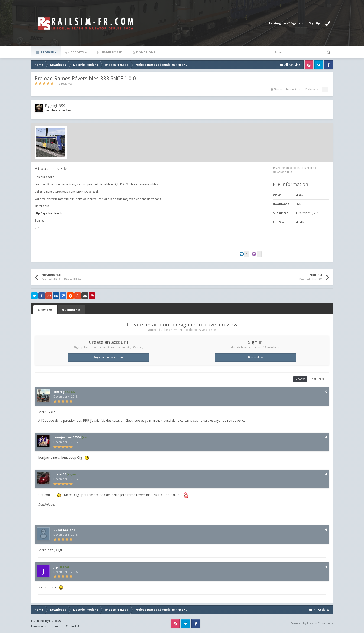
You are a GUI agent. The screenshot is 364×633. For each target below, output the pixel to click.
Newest (300, 379)
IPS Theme (38, 621)
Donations (145, 52)
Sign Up (314, 23)
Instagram (309, 65)
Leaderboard (111, 52)
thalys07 (60, 474)
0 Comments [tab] (71, 310)
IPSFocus (55, 621)
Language (39, 626)
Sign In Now (255, 357)
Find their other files (58, 110)
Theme (56, 626)
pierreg (59, 392)
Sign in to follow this (287, 89)
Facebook (328, 65)
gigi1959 (58, 106)
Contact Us (73, 626)
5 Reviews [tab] (45, 310)
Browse (48, 52)
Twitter (319, 65)
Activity (78, 52)
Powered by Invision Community (312, 623)
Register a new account (109, 357)
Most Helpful (318, 379)
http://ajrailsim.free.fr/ (49, 213)
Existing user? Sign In (286, 23)
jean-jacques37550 (67, 437)
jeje (56, 567)
